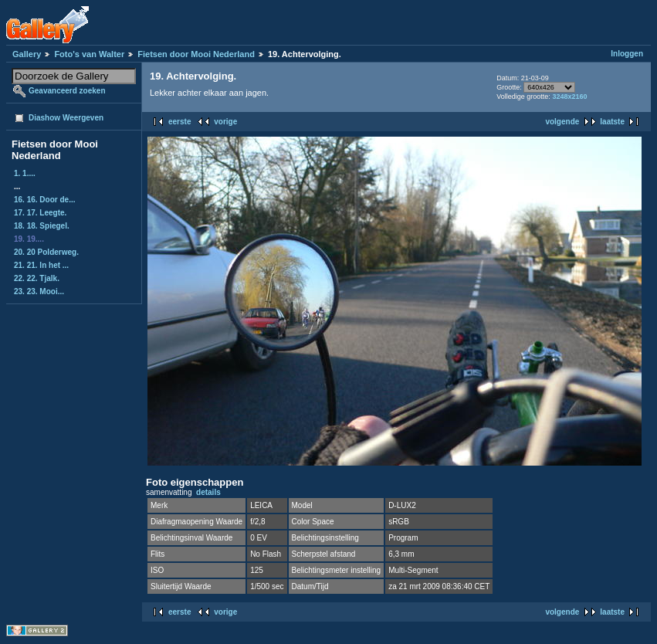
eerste (179, 122)
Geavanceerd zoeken (67, 91)
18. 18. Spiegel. (42, 226)
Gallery (27, 54)
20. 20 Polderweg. (46, 252)
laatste (612, 122)
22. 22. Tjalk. (37, 278)
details (208, 492)
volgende (562, 122)
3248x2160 (569, 97)
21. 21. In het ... (41, 265)
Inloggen (627, 54)
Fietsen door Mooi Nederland (196, 54)
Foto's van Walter (89, 54)
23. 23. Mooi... (39, 291)
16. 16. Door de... (44, 200)
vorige (225, 122)
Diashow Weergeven (66, 118)
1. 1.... (25, 173)
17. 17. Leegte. (40, 213)
